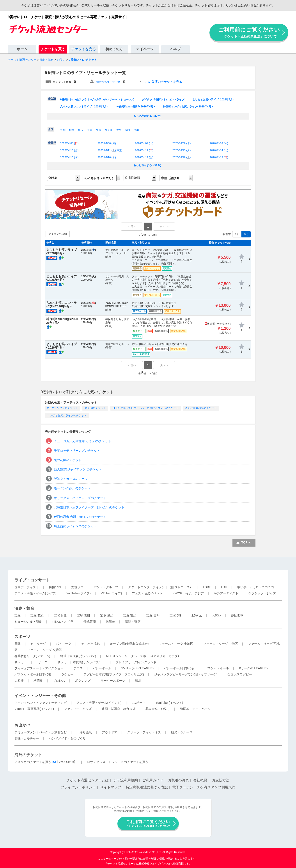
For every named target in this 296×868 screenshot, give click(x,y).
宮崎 (137, 130)
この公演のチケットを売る (164, 82)
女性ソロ (77, 587)
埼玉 (81, 130)
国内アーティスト (27, 587)
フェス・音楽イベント (147, 593)
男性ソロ (55, 587)
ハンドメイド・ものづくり (67, 738)
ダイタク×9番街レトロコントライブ (163, 100)
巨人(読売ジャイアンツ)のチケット (78, 469)
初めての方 (114, 49)
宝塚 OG (175, 615)
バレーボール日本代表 (179, 668)
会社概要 (200, 780)
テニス (78, 668)
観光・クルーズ (182, 732)
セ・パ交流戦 (90, 644)
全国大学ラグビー (240, 674)
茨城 (63, 130)
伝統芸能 (90, 622)
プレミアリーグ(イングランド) (137, 662)
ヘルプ (175, 49)
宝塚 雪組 (83, 615)
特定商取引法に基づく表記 (147, 787)
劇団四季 (237, 615)
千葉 (90, 130)
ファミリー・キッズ (78, 709)
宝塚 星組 (107, 615)
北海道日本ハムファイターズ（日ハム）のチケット (89, 507)
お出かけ (22, 725)
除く (246, 234)
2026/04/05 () (69, 143)
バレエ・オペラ (63, 622)
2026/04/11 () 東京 (110, 150)
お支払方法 (221, 780)
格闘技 (38, 681)
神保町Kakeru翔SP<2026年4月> (136, 107)
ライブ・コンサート (32, 580)
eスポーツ (139, 703)
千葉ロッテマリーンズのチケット (77, 451)
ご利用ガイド (153, 780)
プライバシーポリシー (78, 787)
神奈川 (109, 130)
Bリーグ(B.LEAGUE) (253, 668)
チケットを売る (83, 49)
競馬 (138, 681)
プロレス (59, 681)
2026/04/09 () (219, 143)
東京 (99, 130)
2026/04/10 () (69, 150)
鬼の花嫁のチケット (68, 460)
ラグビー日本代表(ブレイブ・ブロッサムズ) (114, 674)
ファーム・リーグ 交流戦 (45, 650)
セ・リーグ (38, 644)
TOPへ (246, 542)
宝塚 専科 (153, 615)
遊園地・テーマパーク (195, 709)
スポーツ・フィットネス (144, 732)
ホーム (22, 49)
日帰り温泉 (84, 732)
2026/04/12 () (144, 150)
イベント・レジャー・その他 (40, 696)
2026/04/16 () (107, 157)
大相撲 (19, 681)
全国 (51, 129)
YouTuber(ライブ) (79, 593)
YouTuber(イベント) (169, 703)
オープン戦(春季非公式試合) (129, 644)
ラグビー (67, 674)
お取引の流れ (178, 780)
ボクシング (83, 681)
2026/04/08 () (182, 143)
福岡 (128, 130)
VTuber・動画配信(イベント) (34, 709)
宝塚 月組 (60, 615)
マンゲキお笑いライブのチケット (67, 415)
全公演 (52, 99)
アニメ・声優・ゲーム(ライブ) (35, 593)
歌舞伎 (110, 622)
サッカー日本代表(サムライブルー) (81, 662)
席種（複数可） (172, 178)
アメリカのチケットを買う (33, 762)
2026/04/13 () (182, 150)
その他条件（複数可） (99, 178)
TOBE (207, 587)
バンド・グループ (106, 587)
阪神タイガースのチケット (72, 479)
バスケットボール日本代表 (33, 674)
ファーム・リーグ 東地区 (176, 644)
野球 (18, 644)
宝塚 (18, 615)
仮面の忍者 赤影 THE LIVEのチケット (80, 517)
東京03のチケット (95, 408)
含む (237, 234)
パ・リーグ (64, 644)
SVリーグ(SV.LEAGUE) (137, 668)
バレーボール (102, 668)
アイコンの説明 (58, 234)
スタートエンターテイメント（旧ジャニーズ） (160, 587)
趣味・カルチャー (27, 738)
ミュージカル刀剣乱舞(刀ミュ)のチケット (82, 441)
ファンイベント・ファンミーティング (41, 703)
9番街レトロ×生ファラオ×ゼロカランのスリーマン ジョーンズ (97, 100)
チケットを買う (53, 49)
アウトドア (110, 732)
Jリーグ (42, 662)
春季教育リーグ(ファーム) (32, 656)
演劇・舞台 (24, 608)
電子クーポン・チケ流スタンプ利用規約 (204, 787)
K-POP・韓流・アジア (188, 593)
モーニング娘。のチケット (72, 488)
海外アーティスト (226, 593)
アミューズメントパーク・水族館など (41, 732)
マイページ (145, 49)
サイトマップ (111, 787)
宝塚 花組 (37, 615)
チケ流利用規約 (126, 780)
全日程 (52, 143)
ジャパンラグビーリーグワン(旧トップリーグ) (186, 674)
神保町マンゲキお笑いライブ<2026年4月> (188, 107)
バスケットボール (217, 668)
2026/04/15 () (69, 157)
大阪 (119, 130)
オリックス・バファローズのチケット (80, 498)
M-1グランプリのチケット (63, 408)
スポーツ (22, 637)
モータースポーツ (113, 681)
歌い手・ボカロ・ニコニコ (256, 587)
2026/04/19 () (219, 157)
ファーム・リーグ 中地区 (221, 644)
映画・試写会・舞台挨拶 (119, 709)
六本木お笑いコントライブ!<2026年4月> (84, 107)
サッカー (21, 662)
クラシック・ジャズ (262, 593)
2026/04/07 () (144, 143)
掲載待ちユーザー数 (108, 82)
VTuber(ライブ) (111, 593)
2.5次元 (197, 615)
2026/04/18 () (182, 157)
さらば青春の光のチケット (201, 408)
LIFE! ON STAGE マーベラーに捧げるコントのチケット (145, 408)
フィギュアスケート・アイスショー (39, 668)
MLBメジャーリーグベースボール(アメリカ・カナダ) (142, 656)
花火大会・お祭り (158, 709)
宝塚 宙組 (130, 615)
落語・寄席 (133, 622)
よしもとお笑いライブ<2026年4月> (213, 100)
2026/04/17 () (144, 157)
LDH (224, 587)
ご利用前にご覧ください (249, 32)
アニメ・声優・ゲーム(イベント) (99, 703)
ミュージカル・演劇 (28, 622)
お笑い (216, 615)
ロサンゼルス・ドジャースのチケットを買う (118, 762)
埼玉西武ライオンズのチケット (75, 526)
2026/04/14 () (219, 150)
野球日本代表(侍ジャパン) (78, 656)
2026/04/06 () (107, 143)
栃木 (72, 130)
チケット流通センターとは (88, 780)
